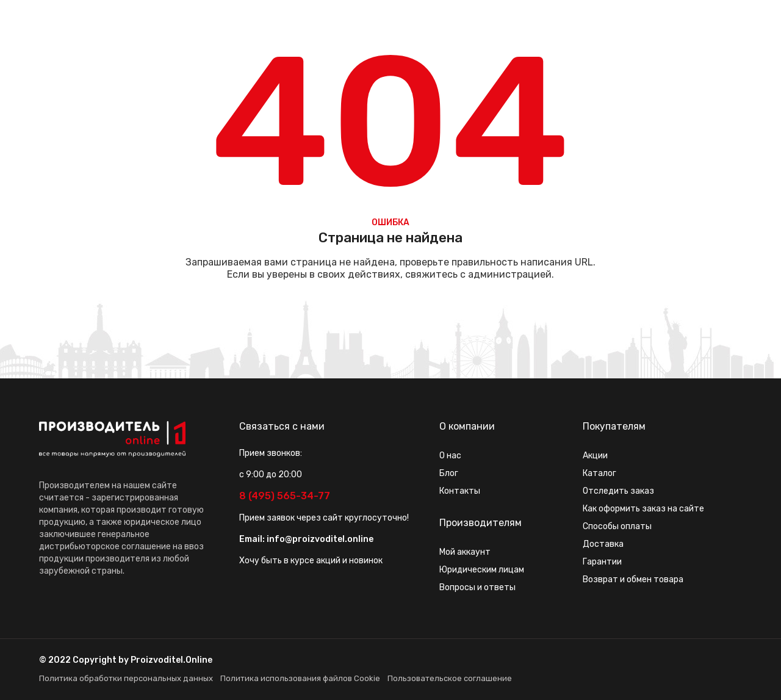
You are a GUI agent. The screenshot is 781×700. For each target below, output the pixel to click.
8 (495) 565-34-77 (285, 496)
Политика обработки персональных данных (126, 678)
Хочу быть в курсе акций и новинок (311, 561)
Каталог (599, 473)
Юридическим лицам (482, 570)
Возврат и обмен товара (633, 579)
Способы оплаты (617, 526)
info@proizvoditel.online (320, 539)
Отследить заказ (618, 491)
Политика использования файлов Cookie (300, 678)
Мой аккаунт (465, 552)
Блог (449, 473)
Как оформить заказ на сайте (643, 509)
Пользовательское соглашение (450, 678)
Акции (595, 456)
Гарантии (602, 562)
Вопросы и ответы (477, 587)
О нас (450, 456)
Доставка (603, 544)
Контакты (460, 491)
